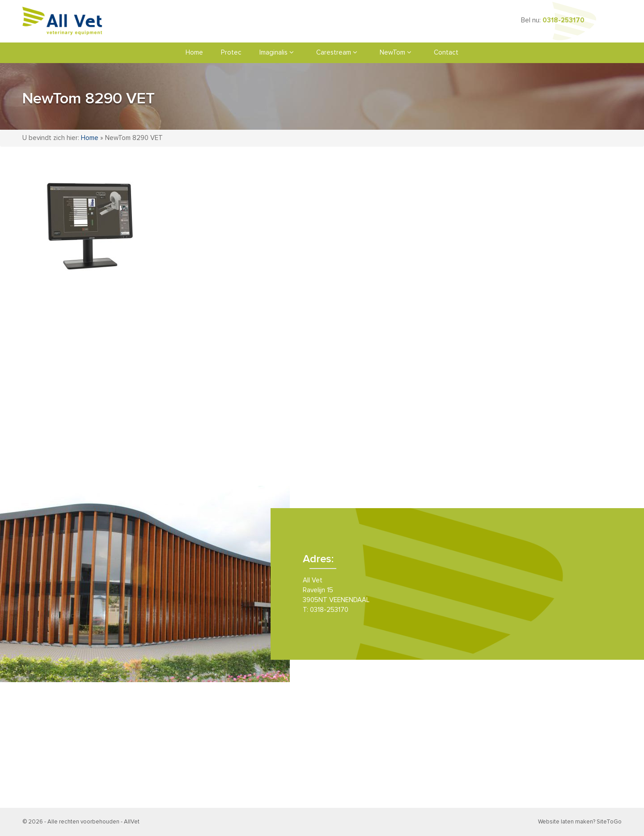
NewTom (396, 52)
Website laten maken (566, 822)
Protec (231, 53)
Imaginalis (277, 52)
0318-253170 (563, 20)
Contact (446, 53)
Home (194, 53)
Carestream (337, 52)
